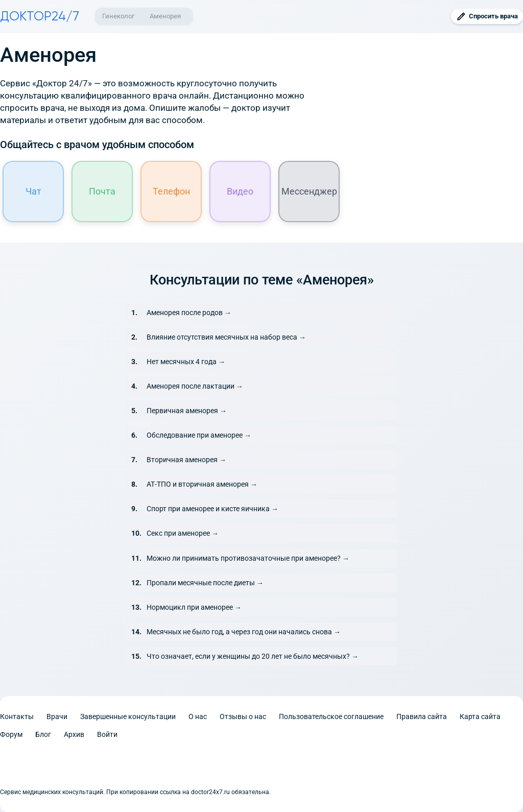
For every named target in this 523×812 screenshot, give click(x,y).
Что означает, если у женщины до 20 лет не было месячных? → (253, 656)
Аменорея (165, 16)
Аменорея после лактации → (195, 386)
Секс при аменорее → (183, 533)
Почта (102, 191)
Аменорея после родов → (189, 313)
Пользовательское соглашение (331, 717)
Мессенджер (309, 191)
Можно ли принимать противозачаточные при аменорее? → (248, 558)
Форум (11, 734)
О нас (198, 717)
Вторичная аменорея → (186, 460)
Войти (107, 734)
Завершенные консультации (128, 717)
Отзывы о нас (243, 717)
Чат (33, 191)
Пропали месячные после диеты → (205, 583)
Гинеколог (118, 16)
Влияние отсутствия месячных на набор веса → (226, 337)
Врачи (57, 717)
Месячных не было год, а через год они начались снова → (244, 632)
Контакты (17, 717)
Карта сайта (480, 717)
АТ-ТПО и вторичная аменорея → (202, 484)
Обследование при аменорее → (199, 435)
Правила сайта (422, 717)
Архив (74, 734)
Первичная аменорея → (187, 411)
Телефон (171, 191)
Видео (240, 191)
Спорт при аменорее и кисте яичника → (212, 509)
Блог (43, 734)
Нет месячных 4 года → (186, 362)
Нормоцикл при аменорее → (194, 607)
